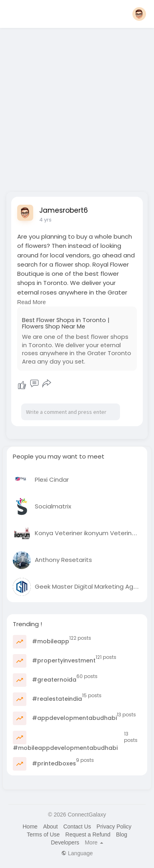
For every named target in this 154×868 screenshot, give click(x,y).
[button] (139, 14)
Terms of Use (43, 834)
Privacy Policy (114, 826)
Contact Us (77, 826)
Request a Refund (88, 834)
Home (30, 826)
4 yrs (45, 220)
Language (77, 853)
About (51, 826)
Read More (32, 302)
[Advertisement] (77, 108)
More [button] (94, 842)
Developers (65, 842)
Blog (122, 834)
